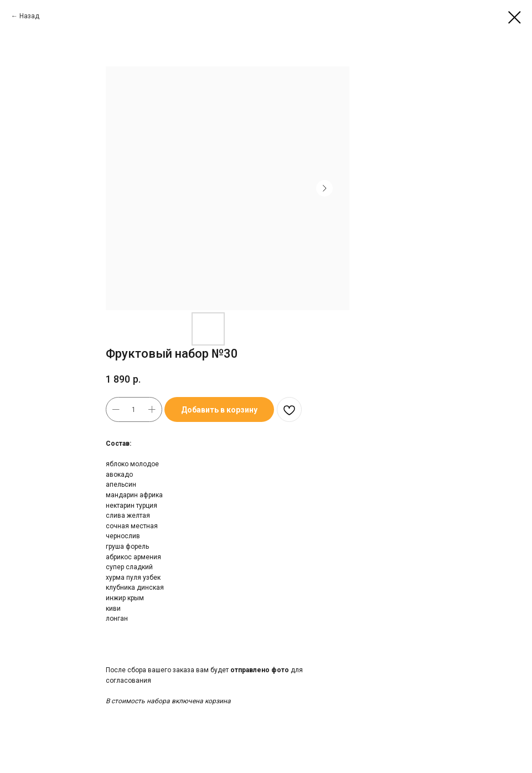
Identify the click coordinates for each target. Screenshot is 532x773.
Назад (29, 16)
